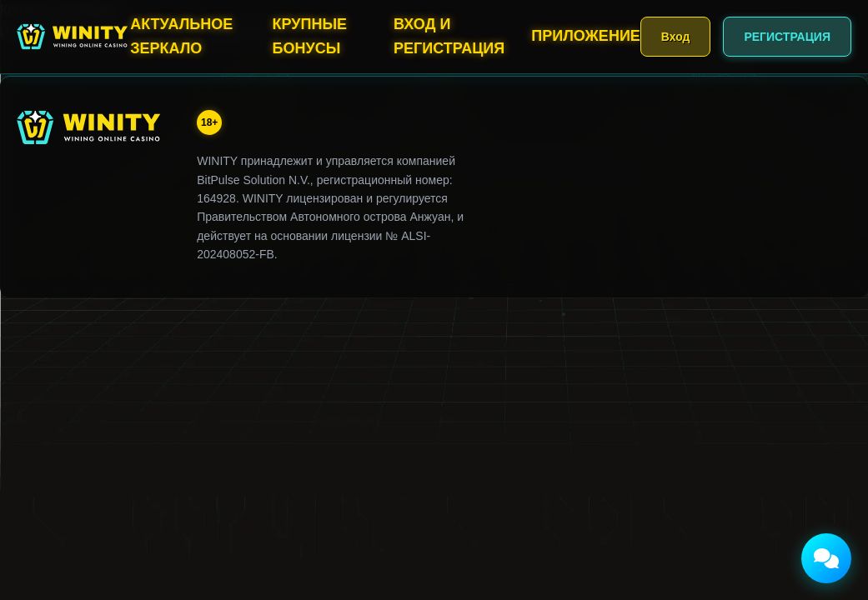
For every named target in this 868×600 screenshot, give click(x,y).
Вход (676, 37)
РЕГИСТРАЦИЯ (787, 37)
